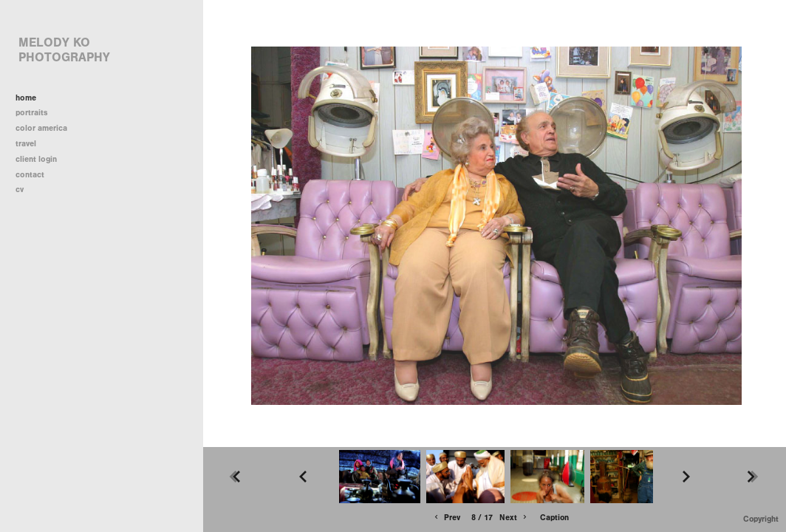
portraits (32, 113)
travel (31, 144)
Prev (446, 518)
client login (36, 159)
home (26, 98)
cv (20, 190)
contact (30, 175)
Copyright (761, 519)
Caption (554, 518)
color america (47, 128)
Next (514, 518)
